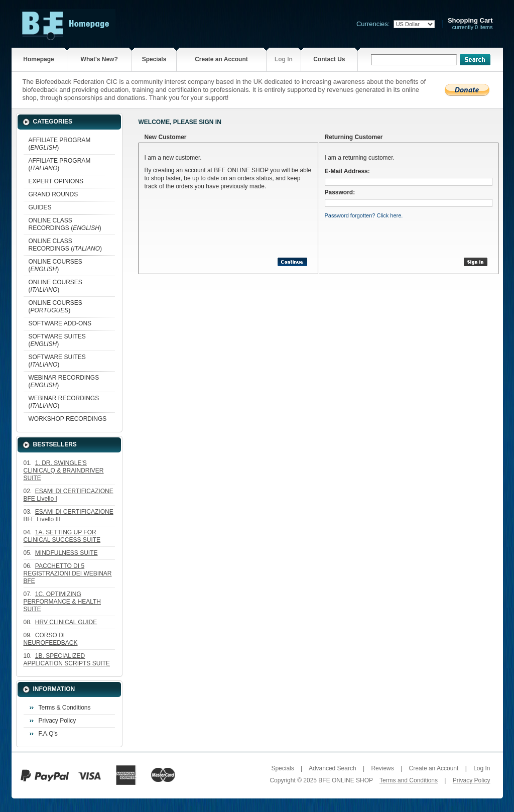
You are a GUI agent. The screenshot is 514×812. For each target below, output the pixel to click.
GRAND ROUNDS (53, 194)
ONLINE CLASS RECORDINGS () (65, 224)
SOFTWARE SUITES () (57, 340)
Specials (154, 59)
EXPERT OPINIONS (56, 181)
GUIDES (40, 207)
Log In (284, 59)
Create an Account (221, 59)
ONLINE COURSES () (55, 265)
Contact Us (329, 59)
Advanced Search (333, 768)
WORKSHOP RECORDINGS (68, 419)
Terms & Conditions (65, 708)
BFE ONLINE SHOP (345, 780)
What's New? (99, 59)
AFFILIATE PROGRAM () (60, 144)
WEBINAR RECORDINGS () (64, 381)
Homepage (38, 59)
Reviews (382, 768)
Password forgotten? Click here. (364, 215)
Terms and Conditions (409, 780)
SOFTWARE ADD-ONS (60, 323)
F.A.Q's (48, 734)
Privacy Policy (57, 721)
